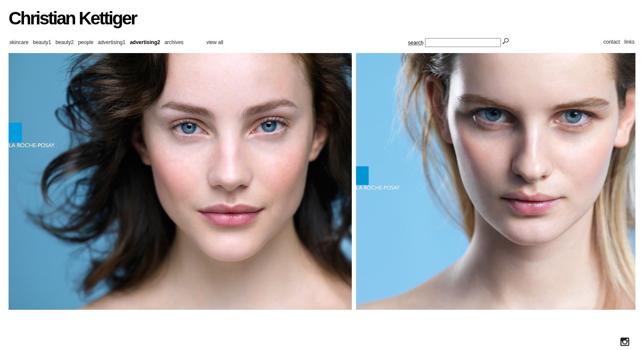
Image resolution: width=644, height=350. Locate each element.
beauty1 (42, 42)
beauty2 (64, 42)
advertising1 (112, 42)
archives (174, 42)
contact (612, 42)
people (86, 42)
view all (215, 42)
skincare (19, 42)
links (629, 42)
